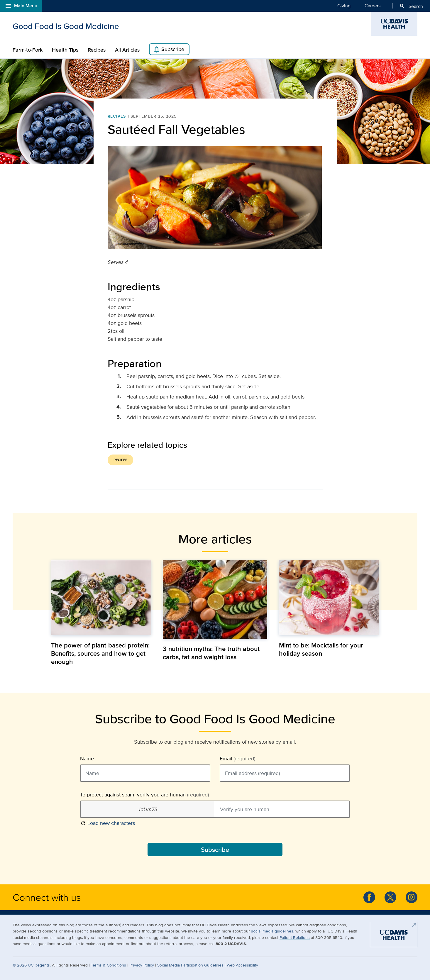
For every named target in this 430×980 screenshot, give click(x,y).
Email (237, 759)
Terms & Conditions (109, 965)
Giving (344, 6)
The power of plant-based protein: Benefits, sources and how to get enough (100, 653)
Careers (373, 6)
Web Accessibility (242, 965)
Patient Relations (295, 937)
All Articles (127, 50)
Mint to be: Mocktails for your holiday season (321, 649)
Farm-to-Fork (28, 50)
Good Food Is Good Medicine (66, 26)
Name (87, 759)
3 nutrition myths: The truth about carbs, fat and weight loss (211, 653)
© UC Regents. (32, 965)
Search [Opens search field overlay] (411, 6)
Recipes (97, 50)
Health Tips (65, 50)
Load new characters (107, 823)
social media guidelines (272, 931)
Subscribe (169, 50)
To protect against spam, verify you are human (144, 795)
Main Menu (21, 6)
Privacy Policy (142, 965)
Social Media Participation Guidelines (191, 965)
